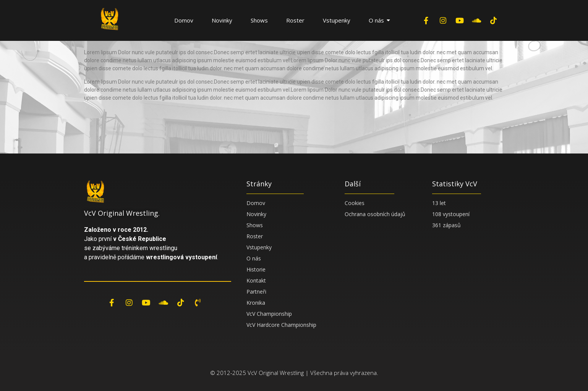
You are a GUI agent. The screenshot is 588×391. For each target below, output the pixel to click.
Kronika (256, 303)
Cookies (355, 203)
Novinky (222, 20)
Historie (256, 269)
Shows (259, 20)
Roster (295, 20)
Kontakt (256, 280)
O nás (379, 20)
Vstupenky (337, 20)
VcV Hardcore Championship (281, 325)
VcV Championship (269, 314)
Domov (184, 20)
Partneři (256, 292)
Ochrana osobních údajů (375, 214)
